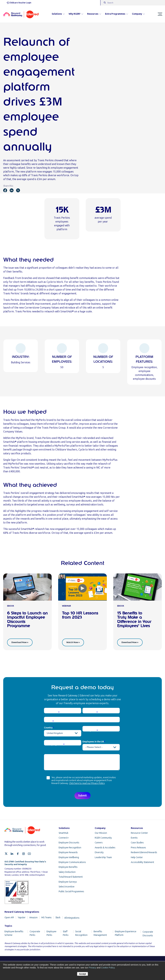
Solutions (58, 14)
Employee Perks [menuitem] (51, 933)
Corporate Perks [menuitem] (35, 933)
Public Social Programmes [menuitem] (71, 892)
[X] (6, 854)
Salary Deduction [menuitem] (67, 872)
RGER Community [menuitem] (103, 838)
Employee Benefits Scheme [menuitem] (14, 933)
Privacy (92, 968)
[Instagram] (24, 854)
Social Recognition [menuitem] (81, 933)
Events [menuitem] (134, 838)
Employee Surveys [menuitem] (68, 882)
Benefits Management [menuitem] (100, 933)
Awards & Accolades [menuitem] (105, 848)
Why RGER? (76, 14)
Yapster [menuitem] (22, 918)
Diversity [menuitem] (99, 852)
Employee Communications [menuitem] (72, 862)
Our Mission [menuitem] (101, 833)
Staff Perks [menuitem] (66, 933)
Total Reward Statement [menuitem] (71, 877)
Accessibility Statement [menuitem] (142, 862)
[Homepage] (21, 14)
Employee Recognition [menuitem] (70, 848)
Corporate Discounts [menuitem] (148, 934)
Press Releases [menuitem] (138, 848)
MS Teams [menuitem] (46, 918)
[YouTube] (29, 854)
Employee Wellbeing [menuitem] (69, 857)
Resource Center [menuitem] (139, 833)
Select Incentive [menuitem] (67, 887)
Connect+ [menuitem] (64, 838)
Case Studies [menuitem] (137, 843)
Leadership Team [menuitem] (103, 857)
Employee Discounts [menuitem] (69, 843)
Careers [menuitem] (99, 843)
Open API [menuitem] (9, 918)
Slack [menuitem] (58, 918)
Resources (94, 14)
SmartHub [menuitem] (63, 833)
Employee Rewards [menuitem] (68, 852)
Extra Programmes (117, 14)
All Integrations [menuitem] (72, 918)
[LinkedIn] (12, 854)
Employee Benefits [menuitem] (68, 867)
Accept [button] (83, 974)
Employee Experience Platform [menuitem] (126, 933)
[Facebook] (18, 854)
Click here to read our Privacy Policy (87, 783)
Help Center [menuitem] (137, 857)
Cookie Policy (108, 968)
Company (138, 14)
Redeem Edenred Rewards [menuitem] (144, 852)
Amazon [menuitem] (33, 918)
